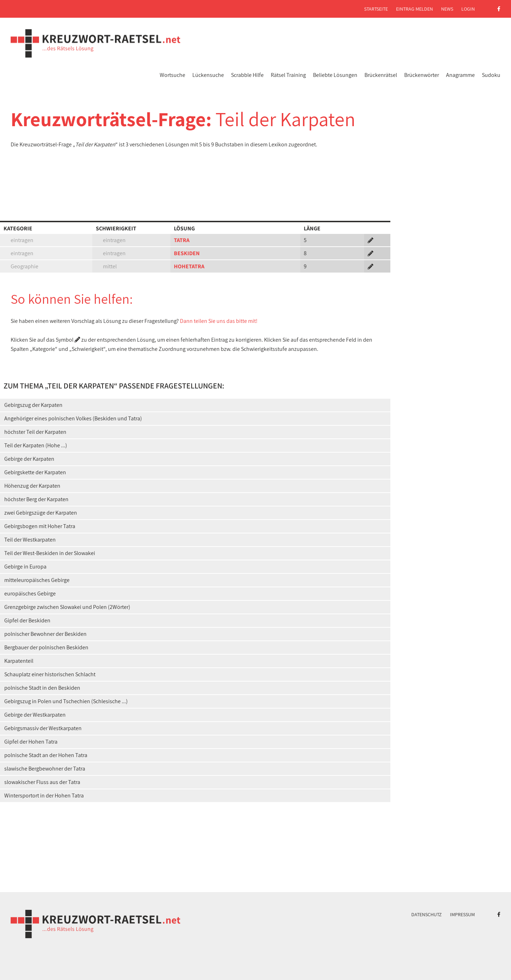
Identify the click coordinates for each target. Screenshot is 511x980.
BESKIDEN (187, 253)
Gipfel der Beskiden (27, 620)
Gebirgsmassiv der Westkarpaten (43, 728)
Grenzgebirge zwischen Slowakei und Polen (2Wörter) (67, 607)
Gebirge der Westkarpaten (35, 715)
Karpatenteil (19, 661)
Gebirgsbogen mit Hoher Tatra (40, 526)
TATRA (182, 240)
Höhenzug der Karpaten (32, 486)
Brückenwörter (422, 75)
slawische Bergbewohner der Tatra (45, 769)
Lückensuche (208, 75)
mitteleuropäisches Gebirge (37, 580)
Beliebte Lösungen (335, 75)
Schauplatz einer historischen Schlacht (50, 674)
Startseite (376, 9)
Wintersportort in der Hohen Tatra (44, 796)
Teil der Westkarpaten (30, 540)
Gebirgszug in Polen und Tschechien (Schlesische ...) (66, 701)
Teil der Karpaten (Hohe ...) (36, 445)
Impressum (462, 914)
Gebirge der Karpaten (29, 459)
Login (468, 9)
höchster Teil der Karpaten (35, 432)
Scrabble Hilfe (247, 75)
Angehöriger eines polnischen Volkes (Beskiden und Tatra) (73, 418)
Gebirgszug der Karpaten (33, 405)
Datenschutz (427, 914)
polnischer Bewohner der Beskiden (45, 634)
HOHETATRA (189, 266)
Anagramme (460, 75)
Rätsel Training (288, 75)
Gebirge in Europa (25, 567)
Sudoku (491, 75)
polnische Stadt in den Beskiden (42, 688)
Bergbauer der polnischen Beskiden (46, 647)
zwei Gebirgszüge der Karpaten (41, 513)
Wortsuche (172, 75)
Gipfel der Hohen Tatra (31, 742)
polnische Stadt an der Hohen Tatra (46, 755)
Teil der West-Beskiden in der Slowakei (50, 553)
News (447, 9)
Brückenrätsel (381, 75)
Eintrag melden (414, 9)
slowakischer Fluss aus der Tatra (42, 782)
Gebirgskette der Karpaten (35, 472)
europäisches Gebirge (30, 593)
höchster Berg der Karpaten (36, 499)
